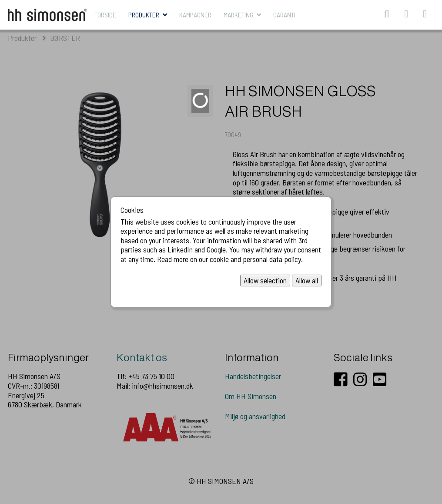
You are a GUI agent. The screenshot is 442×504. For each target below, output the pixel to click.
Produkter (144, 15)
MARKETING (238, 15)
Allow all (307, 280)
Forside (105, 15)
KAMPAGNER (195, 15)
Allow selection (265, 280)
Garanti (284, 15)
